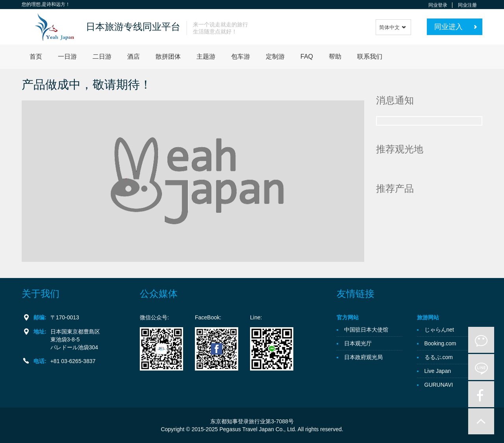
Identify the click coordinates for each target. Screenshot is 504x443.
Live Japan (438, 371)
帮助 (335, 57)
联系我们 (370, 57)
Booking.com (440, 343)
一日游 (67, 57)
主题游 (206, 57)
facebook (481, 394)
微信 (481, 340)
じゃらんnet (439, 330)
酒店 (133, 57)
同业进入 (448, 27)
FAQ (307, 57)
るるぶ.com (439, 357)
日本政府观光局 (363, 357)
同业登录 (438, 5)
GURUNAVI (439, 385)
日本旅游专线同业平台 (133, 27)
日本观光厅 (358, 343)
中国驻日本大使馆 (366, 330)
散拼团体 (168, 57)
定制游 (275, 57)
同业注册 (467, 5)
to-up (481, 421)
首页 (36, 57)
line (481, 367)
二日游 (102, 57)
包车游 (241, 57)
